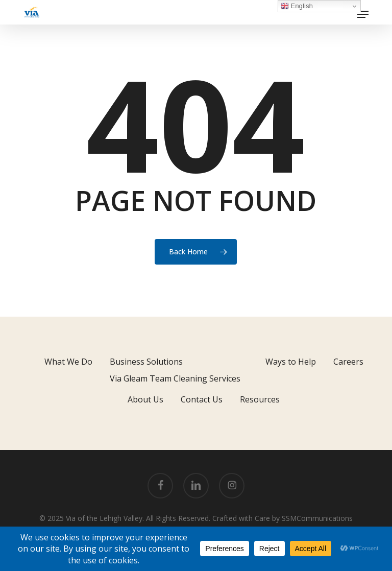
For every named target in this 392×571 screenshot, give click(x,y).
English (297, 6)
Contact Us (202, 399)
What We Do (68, 362)
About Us (145, 399)
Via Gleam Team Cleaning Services (175, 378)
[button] (363, 14)
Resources (260, 399)
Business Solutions (146, 362)
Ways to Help (291, 362)
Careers (348, 362)
